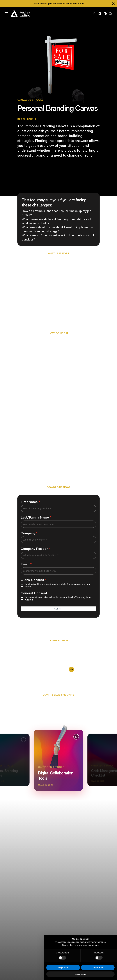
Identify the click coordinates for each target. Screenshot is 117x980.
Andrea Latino (20, 14)
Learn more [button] (80, 974)
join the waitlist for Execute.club (66, 4)
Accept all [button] (98, 967)
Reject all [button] (63, 967)
